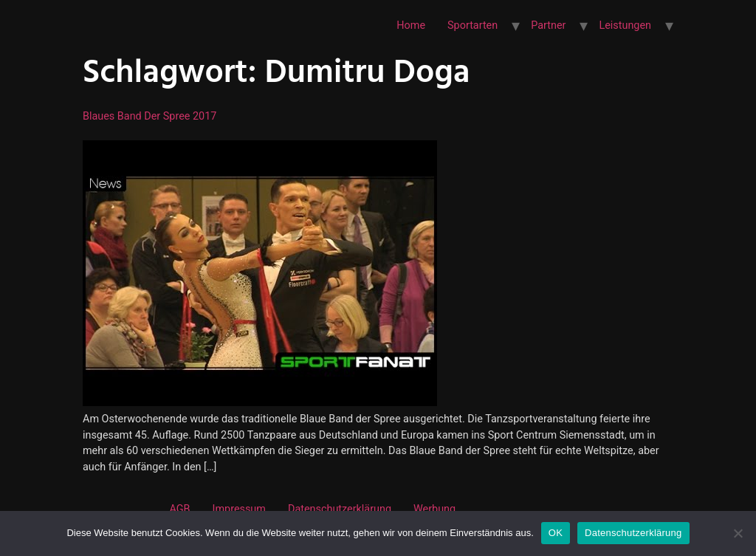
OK (556, 533)
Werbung (434, 509)
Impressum (239, 509)
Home (411, 25)
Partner (548, 25)
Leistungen (625, 25)
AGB (179, 509)
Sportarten (472, 25)
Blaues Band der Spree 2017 (150, 116)
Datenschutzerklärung (340, 509)
